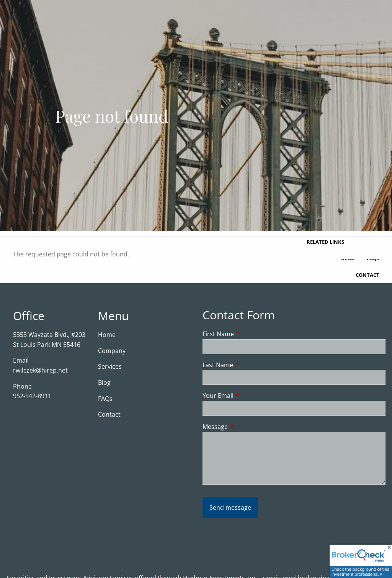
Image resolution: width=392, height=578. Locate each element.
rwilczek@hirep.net (40, 370)
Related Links (325, 242)
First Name (249, 334)
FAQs (105, 399)
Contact (367, 275)
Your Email (249, 396)
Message (246, 427)
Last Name (249, 365)
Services (110, 366)
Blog (104, 383)
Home (107, 335)
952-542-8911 (32, 396)
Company (112, 351)
